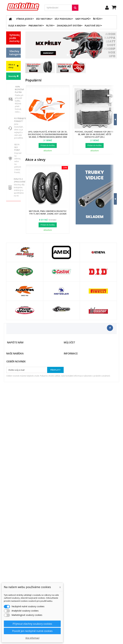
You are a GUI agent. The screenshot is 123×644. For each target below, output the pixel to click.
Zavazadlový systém (69, 26)
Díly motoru (44, 19)
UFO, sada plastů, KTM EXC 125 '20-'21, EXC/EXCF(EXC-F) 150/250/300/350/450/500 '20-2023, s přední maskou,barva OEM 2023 (48, 136)
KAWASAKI (15, 76)
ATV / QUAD (12, 99)
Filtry (50, 26)
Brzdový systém (13, 188)
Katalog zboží (13, 120)
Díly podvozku (63, 19)
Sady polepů (82, 19)
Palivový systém (13, 203)
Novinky (12, 301)
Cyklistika (14, 259)
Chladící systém (13, 195)
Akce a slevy (12, 291)
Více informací (32, 638)
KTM (12, 82)
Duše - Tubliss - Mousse (13, 237)
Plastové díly (93, 26)
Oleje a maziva (17, 26)
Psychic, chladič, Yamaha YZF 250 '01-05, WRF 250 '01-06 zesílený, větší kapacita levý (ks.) (95, 134)
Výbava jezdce (24, 19)
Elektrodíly (15, 168)
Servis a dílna (12, 225)
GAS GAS (11, 59)
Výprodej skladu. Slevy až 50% (14, 276)
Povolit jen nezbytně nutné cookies (32, 631)
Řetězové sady (14, 174)
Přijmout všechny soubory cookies (32, 624)
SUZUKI (13, 87)
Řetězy (97, 19)
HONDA (13, 65)
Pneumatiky (36, 26)
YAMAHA (14, 92)
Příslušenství (15, 246)
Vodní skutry (12, 253)
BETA (12, 47)
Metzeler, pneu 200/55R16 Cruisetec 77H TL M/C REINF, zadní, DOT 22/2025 (48, 212)
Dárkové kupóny (13, 266)
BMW (12, 52)
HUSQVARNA (15, 71)
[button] (113, 119)
